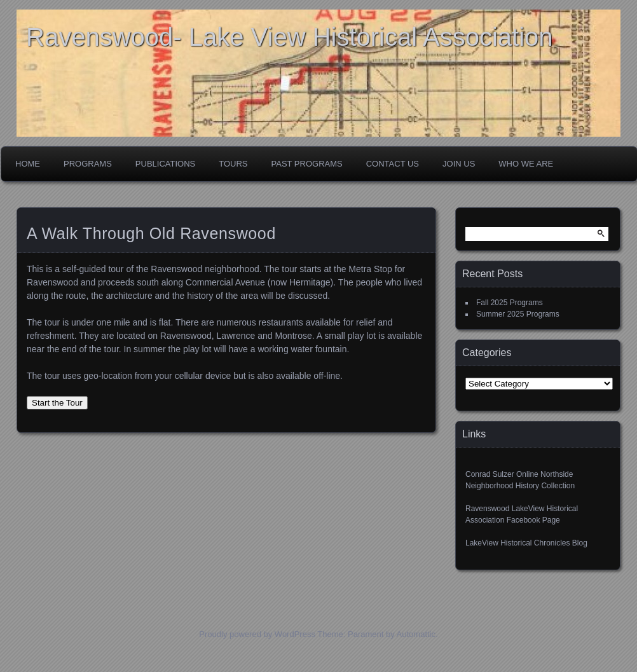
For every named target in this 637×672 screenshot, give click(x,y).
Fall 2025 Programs (510, 303)
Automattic (416, 634)
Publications (165, 164)
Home (28, 164)
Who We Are (526, 164)
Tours (233, 164)
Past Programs (307, 164)
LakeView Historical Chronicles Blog (526, 543)
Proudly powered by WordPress (257, 634)
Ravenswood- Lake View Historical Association (290, 37)
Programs (88, 164)
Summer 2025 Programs (518, 314)
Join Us (459, 164)
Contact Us (393, 164)
